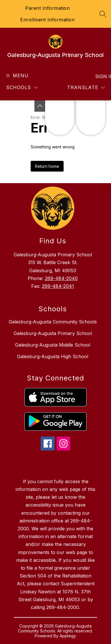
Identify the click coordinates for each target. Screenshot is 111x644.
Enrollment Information (47, 20)
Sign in (101, 76)
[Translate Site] (86, 88)
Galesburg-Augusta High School (53, 356)
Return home (47, 166)
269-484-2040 (61, 278)
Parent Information (47, 8)
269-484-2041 (58, 286)
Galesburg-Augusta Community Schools (53, 322)
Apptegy (68, 636)
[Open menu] (17, 76)
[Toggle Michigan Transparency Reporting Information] (40, 106)
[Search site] (103, 14)
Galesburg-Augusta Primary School (53, 333)
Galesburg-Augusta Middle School (53, 345)
